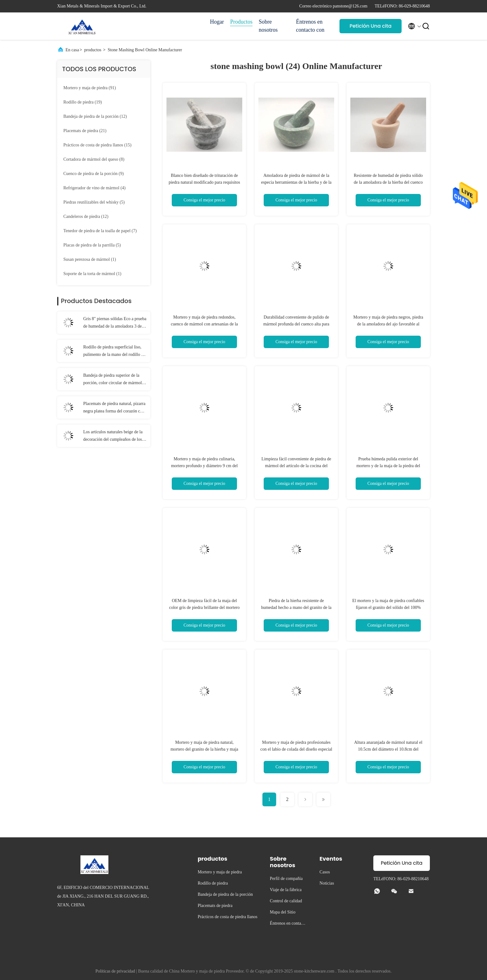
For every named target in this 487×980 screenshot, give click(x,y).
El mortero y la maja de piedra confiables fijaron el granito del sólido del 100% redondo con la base (388, 607)
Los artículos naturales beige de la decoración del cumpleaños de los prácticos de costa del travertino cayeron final (113, 436)
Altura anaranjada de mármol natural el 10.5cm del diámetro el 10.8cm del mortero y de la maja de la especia (388, 749)
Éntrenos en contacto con (310, 26)
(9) (93, 174)
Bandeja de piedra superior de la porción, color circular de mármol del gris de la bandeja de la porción (114, 380)
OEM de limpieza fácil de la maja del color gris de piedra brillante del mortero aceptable (204, 607)
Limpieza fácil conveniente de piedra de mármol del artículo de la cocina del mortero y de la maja (296, 466)
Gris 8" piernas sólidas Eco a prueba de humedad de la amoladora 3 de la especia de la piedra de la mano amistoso (115, 323)
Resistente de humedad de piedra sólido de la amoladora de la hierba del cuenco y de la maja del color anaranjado (388, 182)
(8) (94, 159)
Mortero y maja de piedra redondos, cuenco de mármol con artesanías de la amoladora (204, 324)
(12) (95, 116)
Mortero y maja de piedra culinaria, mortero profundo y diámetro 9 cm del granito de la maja (205, 466)
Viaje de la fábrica (286, 890)
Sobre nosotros (268, 26)
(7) (100, 231)
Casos (325, 872)
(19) (83, 102)
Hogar (217, 22)
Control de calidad (286, 901)
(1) (90, 259)
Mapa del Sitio (283, 912)
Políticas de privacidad (115, 971)
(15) (97, 145)
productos (93, 50)
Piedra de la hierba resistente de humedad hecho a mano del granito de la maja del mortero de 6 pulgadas (296, 607)
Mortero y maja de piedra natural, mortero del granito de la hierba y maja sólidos (204, 749)
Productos (241, 22)
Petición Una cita (370, 26)
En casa (72, 50)
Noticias (327, 883)
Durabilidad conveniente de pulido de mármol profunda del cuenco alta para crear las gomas (296, 324)
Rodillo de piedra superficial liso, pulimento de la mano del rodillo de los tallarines (114, 352)
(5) (94, 202)
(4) (94, 188)
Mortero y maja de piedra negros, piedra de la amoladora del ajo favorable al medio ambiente (388, 324)
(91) (90, 88)
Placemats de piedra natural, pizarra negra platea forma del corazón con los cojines (114, 408)
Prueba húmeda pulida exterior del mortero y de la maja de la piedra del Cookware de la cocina (388, 466)
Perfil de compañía (286, 879)
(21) (85, 131)
